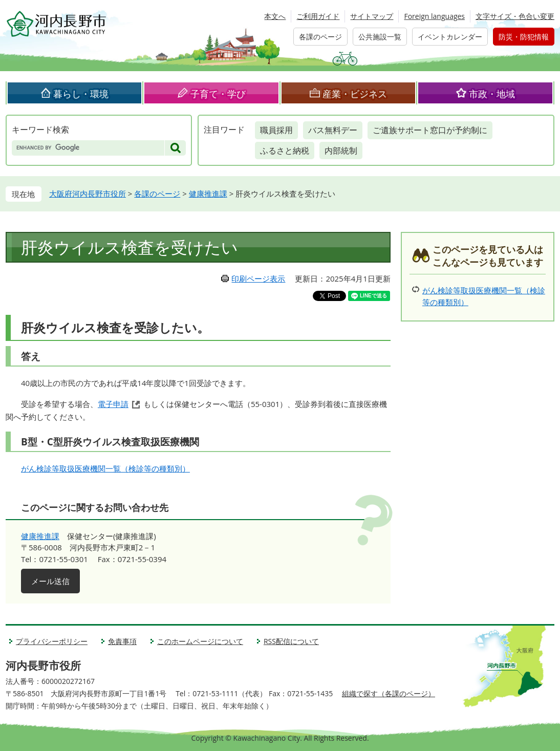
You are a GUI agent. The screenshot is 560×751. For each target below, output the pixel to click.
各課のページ (320, 37)
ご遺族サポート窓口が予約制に (430, 130)
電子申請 (113, 404)
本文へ (275, 16)
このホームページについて (200, 641)
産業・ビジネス (355, 94)
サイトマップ (372, 16)
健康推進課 (208, 194)
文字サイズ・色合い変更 (515, 16)
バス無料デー (333, 130)
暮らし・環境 (81, 94)
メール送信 (50, 581)
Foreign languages (434, 16)
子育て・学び (218, 94)
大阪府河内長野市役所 (88, 194)
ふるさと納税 (285, 151)
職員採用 (276, 130)
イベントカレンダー (450, 37)
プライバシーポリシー (52, 641)
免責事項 (122, 641)
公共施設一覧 (380, 37)
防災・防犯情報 (524, 37)
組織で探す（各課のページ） (389, 693)
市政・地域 (492, 94)
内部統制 (341, 151)
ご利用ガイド (318, 16)
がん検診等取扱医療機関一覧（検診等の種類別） (105, 468)
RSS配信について (291, 641)
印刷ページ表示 (258, 278)
